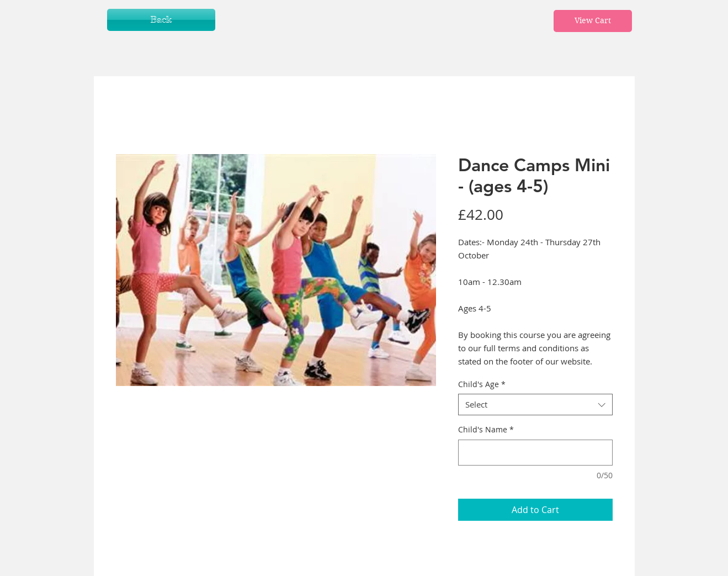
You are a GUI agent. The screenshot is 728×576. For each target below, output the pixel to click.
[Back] (161, 20)
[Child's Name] (535, 453)
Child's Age (482, 384)
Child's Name (486, 429)
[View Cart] (593, 21)
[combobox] (535, 405)
